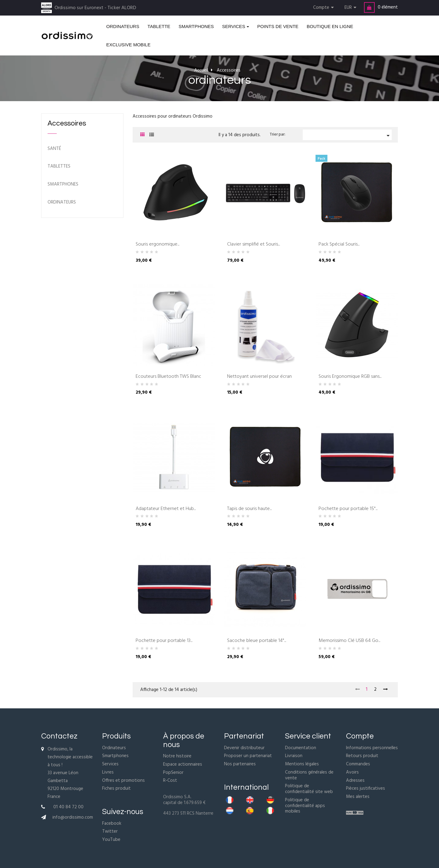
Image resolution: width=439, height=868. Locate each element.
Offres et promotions (123, 781)
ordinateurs (62, 202)
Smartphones (63, 184)
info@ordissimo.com (73, 817)
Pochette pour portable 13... (164, 641)
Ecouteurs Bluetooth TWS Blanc (168, 377)
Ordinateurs (114, 748)
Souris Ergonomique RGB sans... (350, 377)
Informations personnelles (372, 748)
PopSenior (173, 773)
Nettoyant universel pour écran (259, 377)
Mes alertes (358, 797)
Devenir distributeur (244, 748)
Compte (360, 736)
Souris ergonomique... (157, 245)
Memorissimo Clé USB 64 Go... (349, 641)
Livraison (294, 756)
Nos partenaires (240, 764)
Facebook (112, 824)
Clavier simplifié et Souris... (253, 245)
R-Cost (170, 781)
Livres (108, 772)
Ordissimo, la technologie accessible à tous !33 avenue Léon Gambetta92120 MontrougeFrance (70, 773)
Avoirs (352, 772)
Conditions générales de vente (309, 775)
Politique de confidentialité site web (309, 789)
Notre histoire (177, 756)
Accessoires (67, 123)
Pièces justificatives (366, 788)
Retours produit (362, 756)
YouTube (111, 840)
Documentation (301, 748)
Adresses (355, 781)
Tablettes (59, 167)
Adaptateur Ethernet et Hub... (166, 509)
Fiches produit (116, 788)
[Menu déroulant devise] (351, 8)
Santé (54, 149)
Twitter (110, 831)
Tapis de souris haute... (249, 509)
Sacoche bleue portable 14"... (257, 641)
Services (110, 764)
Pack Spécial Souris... (339, 245)
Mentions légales (302, 764)
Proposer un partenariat (248, 756)
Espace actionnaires (183, 764)
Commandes (358, 764)
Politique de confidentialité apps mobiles (305, 806)
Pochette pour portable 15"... (348, 509)
